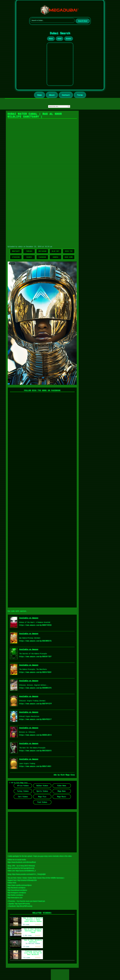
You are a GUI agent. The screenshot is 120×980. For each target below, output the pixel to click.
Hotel (60, 39)
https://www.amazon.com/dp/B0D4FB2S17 (35, 719)
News (51, 39)
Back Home (69, 257)
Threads (29, 251)
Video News (62, 786)
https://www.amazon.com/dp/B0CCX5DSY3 (35, 751)
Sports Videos (42, 791)
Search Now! (83, 21)
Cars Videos (23, 797)
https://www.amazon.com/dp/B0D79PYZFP (36, 704)
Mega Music (62, 797)
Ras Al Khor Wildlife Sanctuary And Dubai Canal (33, 931)
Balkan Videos (42, 786)
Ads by (57, 775)
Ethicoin (16, 257)
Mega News (62, 791)
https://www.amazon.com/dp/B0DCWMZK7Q (35, 641)
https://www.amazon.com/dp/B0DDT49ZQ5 (35, 625)
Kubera (55, 257)
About (52, 95)
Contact (66, 95)
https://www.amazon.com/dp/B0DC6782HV (35, 672)
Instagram (42, 251)
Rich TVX (69, 251)
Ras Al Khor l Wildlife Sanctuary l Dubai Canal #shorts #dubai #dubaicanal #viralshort (33, 921)
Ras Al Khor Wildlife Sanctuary (33, 941)
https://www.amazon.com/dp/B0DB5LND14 (35, 735)
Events (69, 39)
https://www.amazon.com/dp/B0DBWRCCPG (35, 688)
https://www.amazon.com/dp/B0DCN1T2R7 (35, 656)
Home (40, 95)
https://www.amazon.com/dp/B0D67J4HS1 (35, 766)
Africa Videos (23, 786)
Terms (80, 95)
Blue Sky (55, 251)
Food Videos (42, 802)
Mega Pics (42, 797)
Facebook (42, 257)
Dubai (25, 878)
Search (29, 257)
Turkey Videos (23, 791)
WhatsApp (16, 251)
